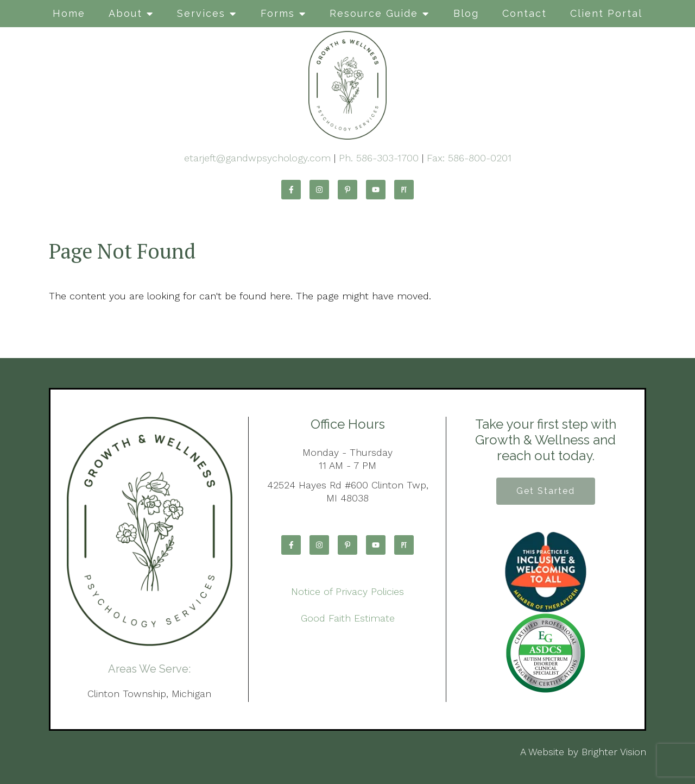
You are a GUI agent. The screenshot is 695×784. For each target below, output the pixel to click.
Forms (278, 13)
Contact (525, 13)
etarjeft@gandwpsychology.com (257, 158)
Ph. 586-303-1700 (379, 158)
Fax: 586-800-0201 (469, 158)
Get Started (546, 491)
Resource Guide (374, 13)
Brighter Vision (614, 752)
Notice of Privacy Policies (347, 591)
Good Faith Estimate (348, 618)
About (125, 13)
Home (69, 13)
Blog (466, 13)
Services (201, 13)
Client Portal (606, 13)
